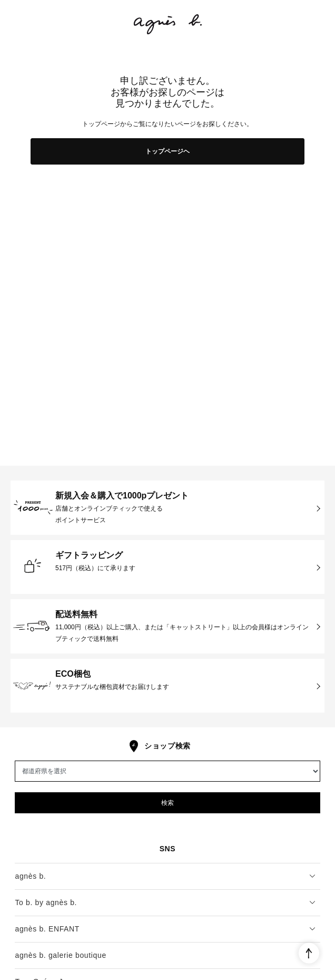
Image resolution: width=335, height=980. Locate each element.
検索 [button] (168, 803)
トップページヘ (168, 151)
